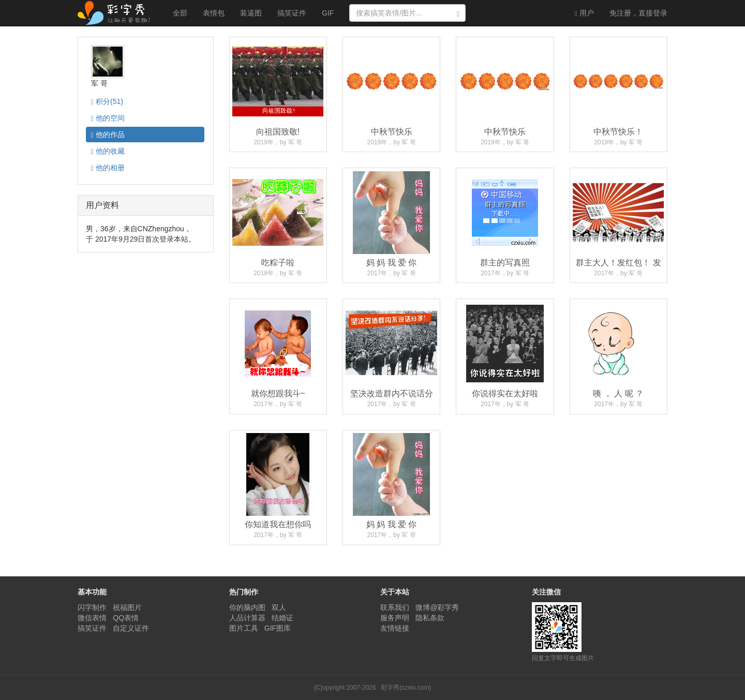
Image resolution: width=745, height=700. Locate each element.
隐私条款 (430, 618)
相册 (108, 168)
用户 (584, 13)
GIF (328, 13)
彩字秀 (117, 13)
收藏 (108, 151)
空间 (108, 118)
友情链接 (395, 628)
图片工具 (244, 628)
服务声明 (395, 618)
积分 (107, 102)
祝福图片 (127, 607)
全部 (180, 13)
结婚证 (282, 618)
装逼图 (251, 13)
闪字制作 (92, 607)
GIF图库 (278, 628)
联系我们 (395, 607)
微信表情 (92, 618)
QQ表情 (126, 618)
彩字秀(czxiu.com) (406, 688)
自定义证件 (131, 628)
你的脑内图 (247, 607)
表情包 (214, 13)
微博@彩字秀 (437, 607)
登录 (638, 13)
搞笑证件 (292, 13)
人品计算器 (247, 618)
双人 (279, 607)
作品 (108, 135)
